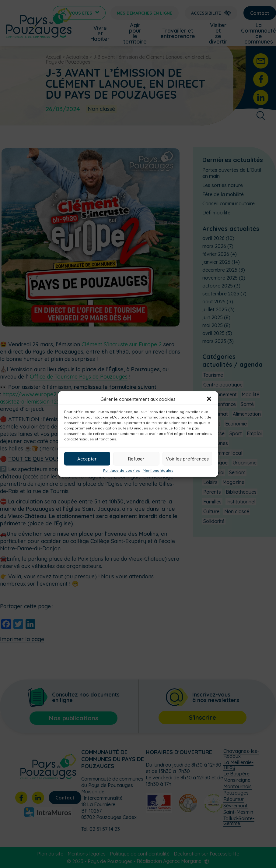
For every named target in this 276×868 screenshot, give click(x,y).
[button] (209, 399)
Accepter (87, 459)
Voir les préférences (187, 459)
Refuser (136, 459)
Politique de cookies (121, 471)
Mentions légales (158, 471)
